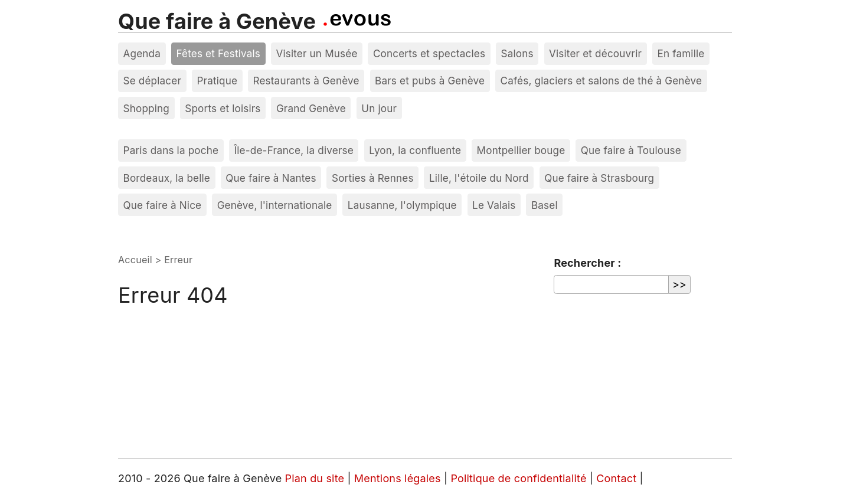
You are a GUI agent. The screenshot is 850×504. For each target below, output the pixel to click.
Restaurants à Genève (306, 81)
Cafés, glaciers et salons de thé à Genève (601, 81)
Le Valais (494, 205)
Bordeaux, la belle (167, 178)
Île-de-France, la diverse (294, 150)
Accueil (135, 260)
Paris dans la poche (171, 150)
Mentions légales (399, 478)
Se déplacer (153, 81)
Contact (618, 478)
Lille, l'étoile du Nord (479, 178)
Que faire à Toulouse (631, 150)
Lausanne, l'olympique (402, 205)
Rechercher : (587, 263)
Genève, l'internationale (275, 205)
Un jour (379, 108)
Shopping (146, 108)
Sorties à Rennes (373, 178)
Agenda (142, 53)
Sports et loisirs (223, 108)
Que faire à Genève (217, 21)
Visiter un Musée (316, 53)
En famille (681, 53)
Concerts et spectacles (429, 53)
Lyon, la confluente (415, 150)
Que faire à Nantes (271, 178)
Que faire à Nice (163, 205)
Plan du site (315, 478)
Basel (545, 205)
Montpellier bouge (521, 150)
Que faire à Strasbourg (599, 178)
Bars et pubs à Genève (430, 81)
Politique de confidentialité (520, 478)
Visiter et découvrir (595, 53)
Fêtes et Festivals (218, 53)
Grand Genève (311, 108)
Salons (517, 53)
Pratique (217, 81)
